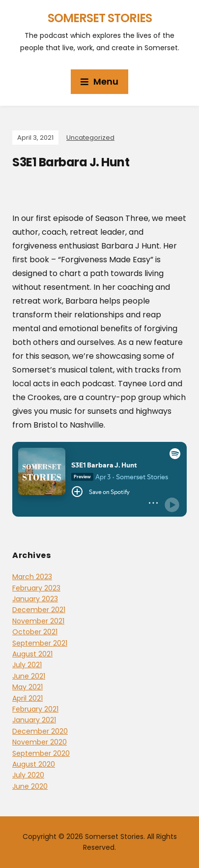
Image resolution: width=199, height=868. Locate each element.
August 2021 (32, 654)
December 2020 (40, 731)
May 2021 (28, 687)
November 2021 (38, 621)
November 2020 (40, 742)
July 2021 (27, 665)
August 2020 (34, 764)
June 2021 (29, 676)
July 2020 (28, 775)
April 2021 (28, 698)
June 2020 (30, 786)
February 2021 (35, 709)
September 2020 (41, 753)
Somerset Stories (100, 18)
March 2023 (32, 577)
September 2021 (40, 643)
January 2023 (35, 599)
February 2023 (36, 588)
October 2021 (35, 632)
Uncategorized (90, 138)
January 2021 (34, 720)
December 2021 (39, 610)
